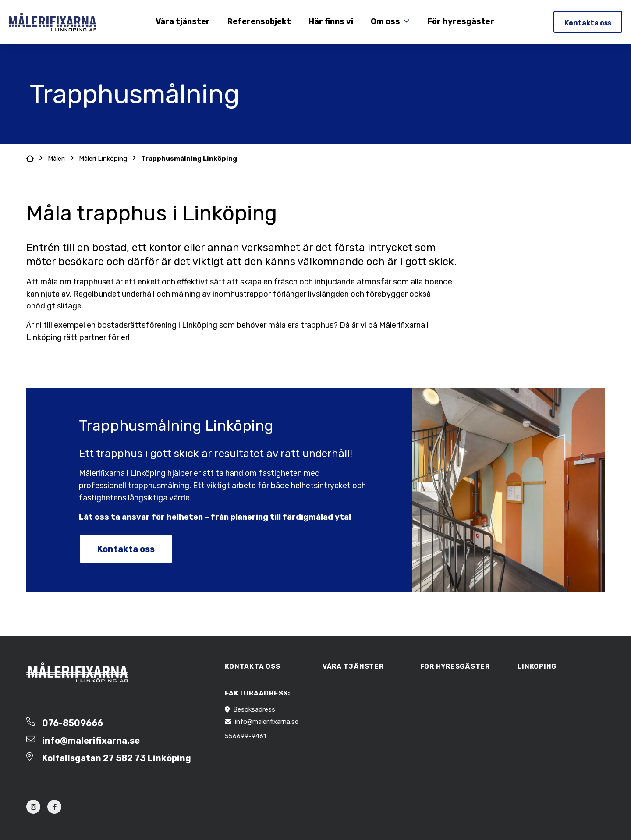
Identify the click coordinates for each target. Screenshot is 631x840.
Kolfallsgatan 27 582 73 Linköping (117, 758)
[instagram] (33, 807)
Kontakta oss (587, 23)
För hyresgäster (460, 21)
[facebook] (54, 807)
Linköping (537, 666)
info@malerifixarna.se (91, 741)
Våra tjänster (182, 21)
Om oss (385, 21)
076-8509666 (73, 723)
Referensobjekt (258, 21)
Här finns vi (330, 21)
